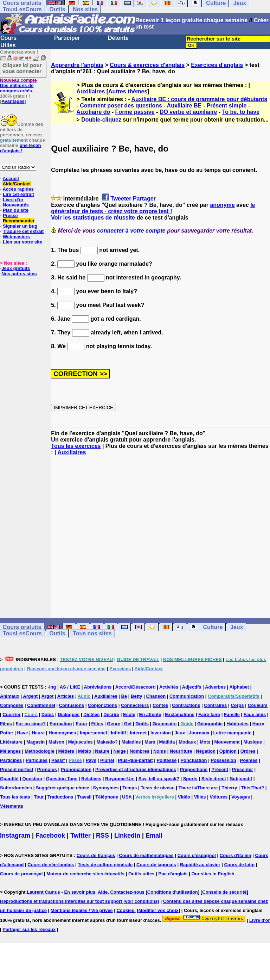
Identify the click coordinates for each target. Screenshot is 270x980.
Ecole (129, 714)
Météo (85, 751)
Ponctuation (194, 760)
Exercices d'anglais (217, 65)
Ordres (248, 751)
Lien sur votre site (22, 242)
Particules (37, 760)
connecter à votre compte (131, 231)
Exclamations (180, 714)
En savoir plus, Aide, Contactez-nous (104, 892)
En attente (150, 714)
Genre (114, 724)
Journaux (199, 733)
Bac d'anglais (173, 874)
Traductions (60, 797)
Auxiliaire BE (184, 106)
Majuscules (81, 742)
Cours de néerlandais (51, 865)
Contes (160, 705)
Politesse (166, 760)
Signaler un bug (20, 226)
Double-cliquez (101, 120)
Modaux (187, 742)
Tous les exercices (76, 446)
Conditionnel (41, 705)
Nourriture (181, 751)
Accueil (11, 178)
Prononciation (76, 769)
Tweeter (121, 199)
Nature (102, 751)
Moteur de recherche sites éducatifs (85, 874)
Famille (232, 714)
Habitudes (237, 724)
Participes (11, 760)
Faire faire (209, 714)
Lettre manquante (233, 733)
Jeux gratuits (16, 268)
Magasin (36, 742)
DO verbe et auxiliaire (188, 112)
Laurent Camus (43, 892)
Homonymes (62, 733)
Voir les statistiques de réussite (93, 218)
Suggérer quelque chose (63, 788)
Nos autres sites (19, 274)
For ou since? (31, 724)
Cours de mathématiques (146, 855)
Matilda (167, 742)
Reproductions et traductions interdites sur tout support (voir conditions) (80, 901)
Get (128, 724)
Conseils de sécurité (224, 892)
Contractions (186, 705)
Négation (206, 751)
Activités (169, 687)
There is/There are (198, 788)
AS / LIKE (70, 687)
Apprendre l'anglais (77, 65)
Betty (137, 696)
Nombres (140, 751)
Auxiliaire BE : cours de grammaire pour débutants (199, 99)
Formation (61, 724)
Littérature (11, 742)
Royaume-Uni (120, 779)
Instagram (15, 836)
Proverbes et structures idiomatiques (136, 769)
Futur (81, 724)
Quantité (9, 779)
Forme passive (135, 112)
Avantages (13, 101)
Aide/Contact (17, 184)
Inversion (161, 733)
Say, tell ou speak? (159, 779)
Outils (57, 9)
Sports (190, 779)
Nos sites (85, 9)
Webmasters (16, 237)
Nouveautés (16, 205)
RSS (102, 836)
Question (32, 779)
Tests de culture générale (105, 865)
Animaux (10, 696)
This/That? (252, 788)
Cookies (125, 910)
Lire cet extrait (18, 194)
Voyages (241, 797)
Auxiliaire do (93, 112)
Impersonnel (93, 733)
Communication (187, 696)
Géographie (210, 724)
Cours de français (96, 855)
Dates (48, 714)
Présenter (243, 769)
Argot (48, 696)
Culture (213, 627)
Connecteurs (135, 705)
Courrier (11, 714)
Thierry (229, 788)
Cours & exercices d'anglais (147, 65)
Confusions (72, 705)
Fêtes (97, 724)
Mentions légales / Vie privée (82, 910)
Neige (119, 751)
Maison (56, 742)
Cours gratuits (22, 627)
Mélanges (10, 751)
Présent (220, 769)
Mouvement (227, 742)
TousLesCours (22, 9)
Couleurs (258, 705)
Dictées (91, 714)
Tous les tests (15, 797)
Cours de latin (239, 865)
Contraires (215, 705)
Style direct (214, 779)
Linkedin (127, 836)
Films (6, 724)
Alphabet (239, 687)
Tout (39, 797)
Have (22, 733)
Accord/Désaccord (136, 687)
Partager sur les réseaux (29, 929)
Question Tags (62, 779)
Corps (237, 705)
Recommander (19, 221)
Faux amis (255, 714)
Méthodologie (40, 751)
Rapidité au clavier (200, 865)
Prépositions (194, 769)
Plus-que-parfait (136, 760)
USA (127, 797)
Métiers (66, 751)
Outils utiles (141, 874)
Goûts (142, 724)
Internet (138, 733)
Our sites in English (213, 874)
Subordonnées (16, 788)
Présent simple (227, 106)
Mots (205, 742)
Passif (58, 760)
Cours (8, 38)
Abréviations (98, 687)
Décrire (111, 714)
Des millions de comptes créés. (18, 85)
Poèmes (249, 760)
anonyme (222, 205)
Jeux (237, 627)
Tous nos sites (92, 633)
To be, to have (241, 112)
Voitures (218, 797)
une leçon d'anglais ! (20, 148)
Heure (38, 733)
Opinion (228, 751)
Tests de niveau (158, 788)
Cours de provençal (21, 874)
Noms (160, 751)
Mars (150, 742)
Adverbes (215, 687)
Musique (253, 742)
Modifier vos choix (159, 910)
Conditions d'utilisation (173, 892)
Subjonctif (241, 779)
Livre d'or (13, 200)
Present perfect (17, 769)
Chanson (156, 696)
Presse (10, 215)
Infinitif (118, 733)
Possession (223, 760)
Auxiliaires (91, 91)
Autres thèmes (128, 91)
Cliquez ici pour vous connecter (22, 68)
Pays (91, 760)
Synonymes (106, 788)
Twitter (81, 836)
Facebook (50, 836)
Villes (200, 797)
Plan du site (16, 210)
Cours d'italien (236, 855)
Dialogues (69, 714)
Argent (30, 696)
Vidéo (184, 797)
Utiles (8, 45)
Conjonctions (102, 705)
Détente (118, 38)
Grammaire (165, 724)
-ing (52, 687)
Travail (84, 797)
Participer (67, 38)
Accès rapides (18, 189)
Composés (12, 705)
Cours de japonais (156, 865)
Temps (130, 788)
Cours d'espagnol (197, 855)
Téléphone (107, 797)
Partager (144, 199)
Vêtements (12, 806)
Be (124, 696)
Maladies (131, 742)
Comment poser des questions (121, 106)
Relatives (91, 779)
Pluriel (107, 760)
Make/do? (107, 742)
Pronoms (47, 769)
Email (154, 836)
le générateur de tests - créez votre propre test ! (153, 208)
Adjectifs (192, 687)
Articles (66, 696)
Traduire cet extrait (23, 231)
